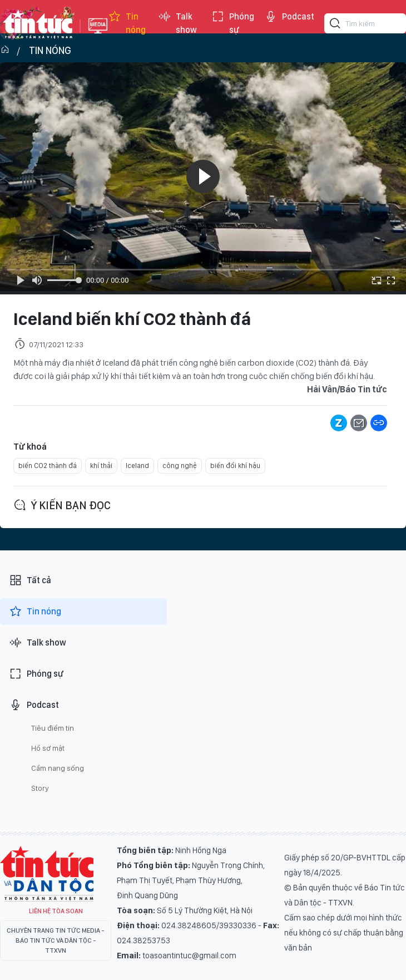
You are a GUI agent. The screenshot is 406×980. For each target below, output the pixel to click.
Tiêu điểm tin (53, 728)
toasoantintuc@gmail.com (189, 956)
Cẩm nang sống (58, 768)
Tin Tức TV (47, 874)
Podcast (289, 17)
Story (40, 788)
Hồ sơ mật (48, 748)
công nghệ (180, 466)
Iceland (137, 466)
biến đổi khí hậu (235, 466)
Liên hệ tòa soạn (56, 911)
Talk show (177, 23)
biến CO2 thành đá (48, 466)
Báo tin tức (37, 23)
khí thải (101, 466)
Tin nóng (127, 23)
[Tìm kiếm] (335, 25)
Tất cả (30, 580)
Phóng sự (233, 23)
